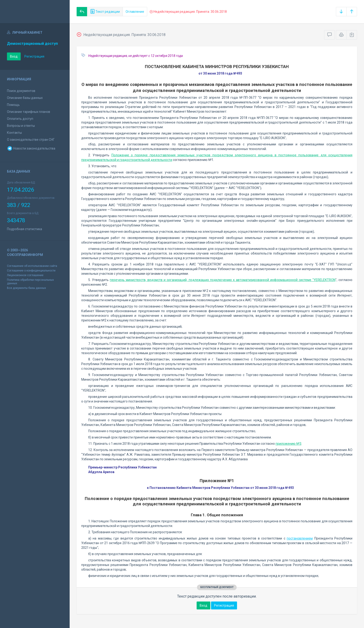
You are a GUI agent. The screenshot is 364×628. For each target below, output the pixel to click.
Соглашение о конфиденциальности (31, 271)
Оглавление (135, 12)
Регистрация (34, 56)
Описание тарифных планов (29, 112)
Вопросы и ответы (21, 126)
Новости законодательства (31, 148)
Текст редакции (105, 12)
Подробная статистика (24, 229)
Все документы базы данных (26, 288)
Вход (14, 56)
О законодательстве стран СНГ (31, 140)
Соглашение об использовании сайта (32, 266)
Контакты (14, 133)
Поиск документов (21, 91)
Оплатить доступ (20, 119)
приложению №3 (288, 444)
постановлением (300, 538)
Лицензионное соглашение (25, 275)
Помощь (13, 105)
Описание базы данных (25, 98)
